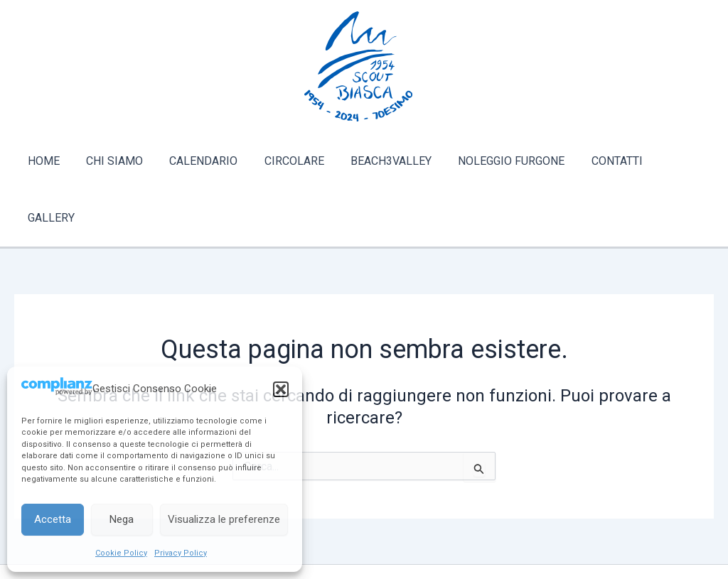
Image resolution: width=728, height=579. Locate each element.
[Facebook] (343, 534)
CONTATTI (600, 161)
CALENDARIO (202, 161)
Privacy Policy (181, 553)
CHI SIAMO (117, 161)
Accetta (53, 519)
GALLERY (672, 161)
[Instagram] (385, 534)
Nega (122, 519)
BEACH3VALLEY (382, 161)
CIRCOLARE (289, 161)
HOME (49, 161)
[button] (281, 389)
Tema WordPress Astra (425, 556)
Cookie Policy (121, 553)
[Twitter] (364, 534)
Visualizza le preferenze (224, 519)
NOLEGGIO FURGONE (498, 161)
